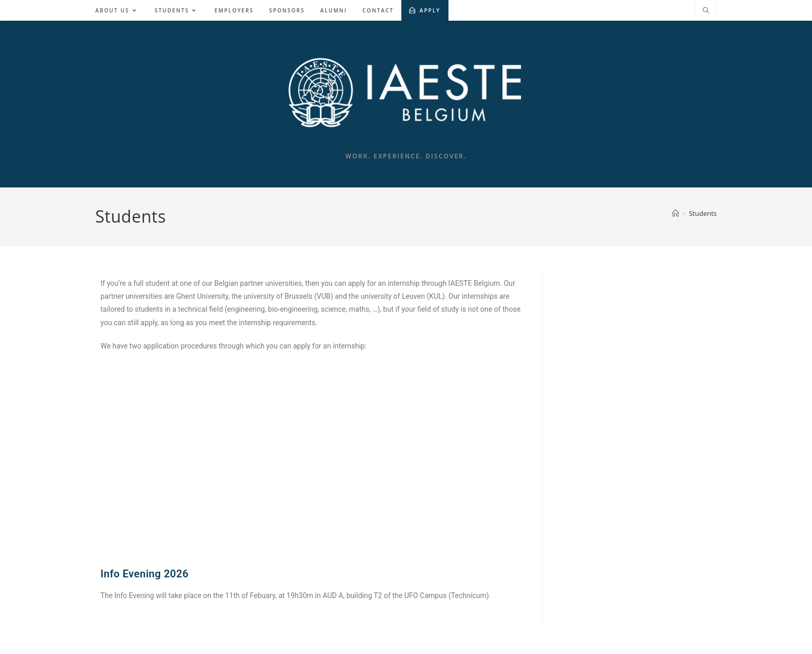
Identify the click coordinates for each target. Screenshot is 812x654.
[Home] (676, 213)
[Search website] (706, 11)
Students (703, 213)
